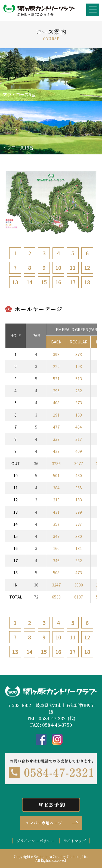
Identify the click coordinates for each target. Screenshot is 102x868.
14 (29, 282)
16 (58, 282)
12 (87, 267)
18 (87, 282)
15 (44, 282)
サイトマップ (75, 841)
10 (58, 267)
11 (73, 267)
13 (15, 282)
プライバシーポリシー (35, 841)
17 (73, 282)
